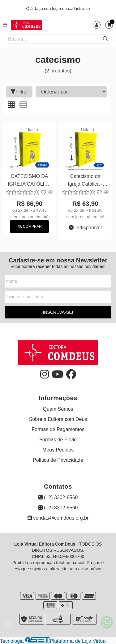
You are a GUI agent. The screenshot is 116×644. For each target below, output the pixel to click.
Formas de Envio (58, 440)
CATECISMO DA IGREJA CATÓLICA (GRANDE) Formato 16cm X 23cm (29, 181)
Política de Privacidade (58, 460)
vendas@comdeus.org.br (58, 518)
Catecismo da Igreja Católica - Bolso (85, 181)
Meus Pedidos (58, 450)
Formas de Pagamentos (58, 429)
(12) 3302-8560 (58, 497)
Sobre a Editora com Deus (58, 419)
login (57, 9)
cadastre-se (79, 9)
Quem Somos (58, 409)
